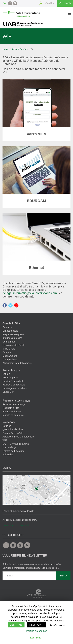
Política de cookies (36, 631)
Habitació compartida (14, 385)
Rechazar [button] (36, 625)
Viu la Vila (9, 422)
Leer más (36, 638)
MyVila (65, 3)
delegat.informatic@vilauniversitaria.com (30, 293)
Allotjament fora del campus (17, 363)
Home (6, 49)
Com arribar (9, 342)
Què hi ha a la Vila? (13, 429)
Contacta (7, 327)
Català (50, 3)
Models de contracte (13, 415)
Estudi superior (10, 377)
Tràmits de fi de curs (13, 451)
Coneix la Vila (19, 49)
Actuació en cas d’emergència (18, 437)
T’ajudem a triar (11, 408)
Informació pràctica (12, 338)
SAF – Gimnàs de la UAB (16, 444)
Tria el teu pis (11, 370)
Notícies (7, 426)
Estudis (6, 374)
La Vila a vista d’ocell (13, 345)
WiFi (5, 440)
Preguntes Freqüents (14, 334)
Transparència (10, 360)
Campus (7, 352)
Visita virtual (9, 349)
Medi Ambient (10, 356)
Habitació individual (13, 381)
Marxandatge (9, 447)
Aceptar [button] (16, 625)
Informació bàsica (12, 412)
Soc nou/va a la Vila (13, 433)
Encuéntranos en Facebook (16, 525)
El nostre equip (10, 331)
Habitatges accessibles (15, 388)
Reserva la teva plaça (16, 401)
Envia (63, 576)
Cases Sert (8, 392)
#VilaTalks (8, 455)
